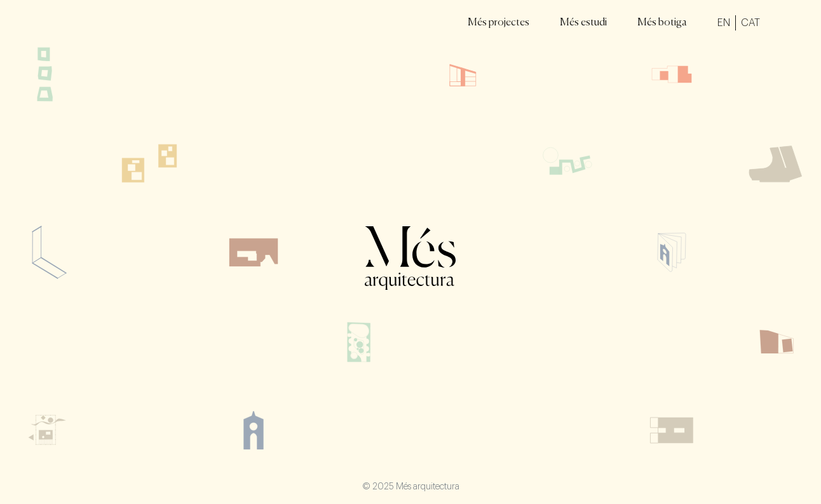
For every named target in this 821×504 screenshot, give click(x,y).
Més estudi (583, 23)
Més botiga (662, 23)
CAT (750, 23)
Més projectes (499, 23)
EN (724, 23)
